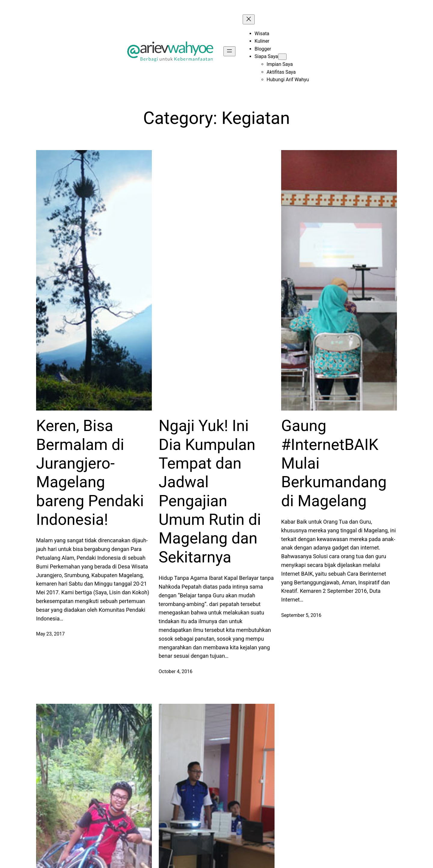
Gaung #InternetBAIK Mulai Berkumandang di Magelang (334, 463)
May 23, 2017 (50, 634)
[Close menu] (249, 19)
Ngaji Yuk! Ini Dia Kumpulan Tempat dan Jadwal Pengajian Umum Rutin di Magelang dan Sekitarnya (210, 491)
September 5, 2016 (301, 615)
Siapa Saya (266, 56)
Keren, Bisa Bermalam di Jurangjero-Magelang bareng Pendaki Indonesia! (90, 473)
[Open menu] (229, 51)
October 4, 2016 (176, 671)
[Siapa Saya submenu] (282, 57)
